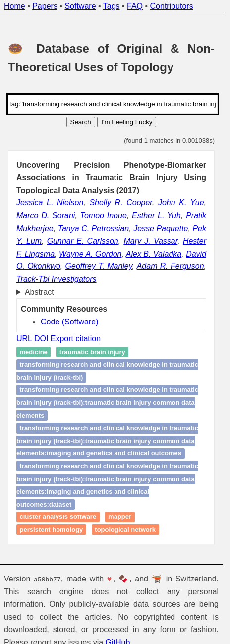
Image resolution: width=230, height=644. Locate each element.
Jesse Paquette (161, 228)
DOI (41, 339)
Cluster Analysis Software (58, 517)
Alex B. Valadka (154, 254)
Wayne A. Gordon (90, 254)
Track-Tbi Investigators (57, 279)
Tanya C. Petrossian (94, 228)
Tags (112, 6)
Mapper (120, 517)
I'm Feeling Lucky (127, 122)
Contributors (172, 6)
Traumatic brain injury (92, 352)
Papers (45, 6)
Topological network (125, 530)
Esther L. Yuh (156, 216)
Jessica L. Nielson (50, 203)
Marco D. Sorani (46, 216)
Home (15, 6)
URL (24, 339)
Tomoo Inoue (104, 216)
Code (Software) (70, 322)
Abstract (39, 292)
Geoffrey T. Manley (99, 266)
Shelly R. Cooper (120, 203)
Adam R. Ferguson (171, 266)
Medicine (34, 352)
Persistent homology (52, 530)
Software (80, 6)
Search (81, 122)
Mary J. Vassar (150, 241)
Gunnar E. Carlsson (83, 241)
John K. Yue (181, 203)
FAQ (135, 6)
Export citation (76, 339)
